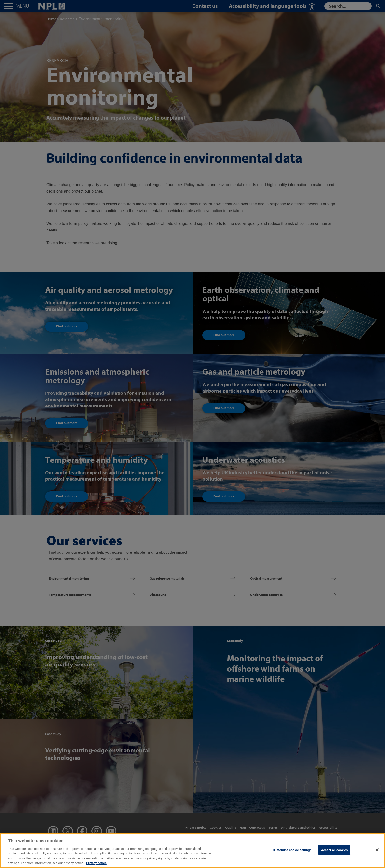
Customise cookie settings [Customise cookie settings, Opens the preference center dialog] (292, 850)
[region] (192, 850)
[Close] (377, 850)
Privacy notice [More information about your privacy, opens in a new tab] (96, 863)
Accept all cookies (335, 850)
